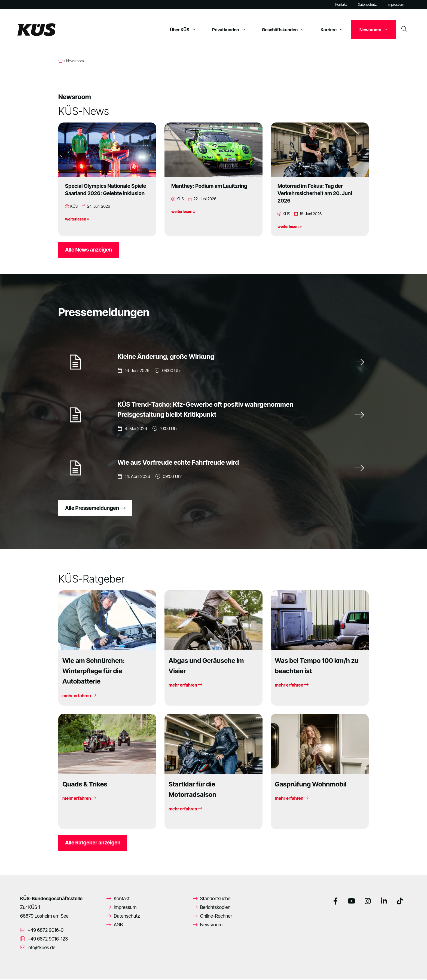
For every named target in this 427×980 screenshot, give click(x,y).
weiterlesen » (77, 219)
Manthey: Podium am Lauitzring (209, 186)
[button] (12, 968)
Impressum (396, 4)
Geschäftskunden (283, 30)
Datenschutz (367, 4)
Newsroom (374, 30)
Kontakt (341, 4)
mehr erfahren (79, 696)
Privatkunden (229, 30)
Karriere (332, 30)
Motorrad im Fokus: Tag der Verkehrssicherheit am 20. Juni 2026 (315, 193)
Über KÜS (183, 30)
